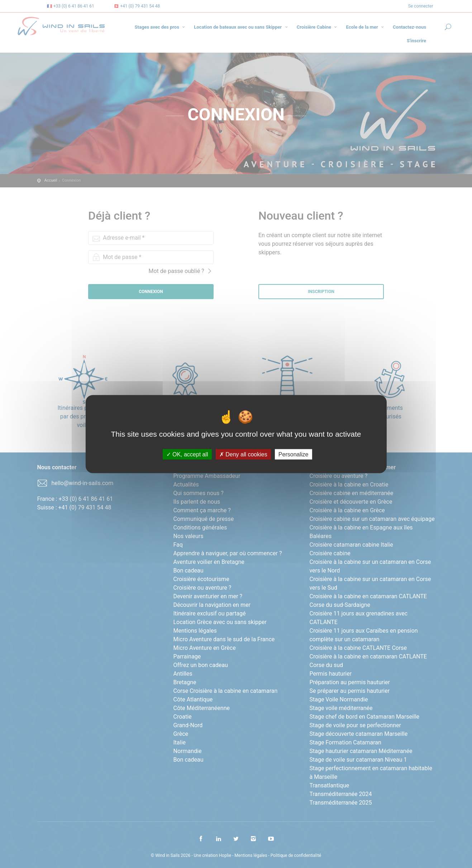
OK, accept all (187, 454)
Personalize (294, 454)
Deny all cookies (243, 454)
